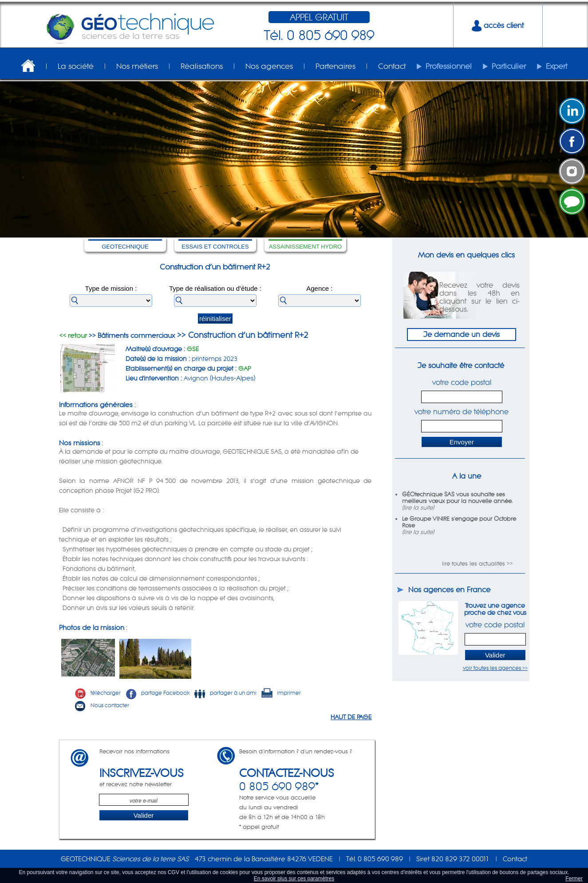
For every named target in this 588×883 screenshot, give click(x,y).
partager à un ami (225, 693)
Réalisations (202, 66)
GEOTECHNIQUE (125, 247)
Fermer (574, 879)
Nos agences (269, 66)
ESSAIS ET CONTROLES (215, 247)
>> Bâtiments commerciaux (131, 335)
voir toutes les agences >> (495, 668)
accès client (498, 25)
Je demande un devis (462, 334)
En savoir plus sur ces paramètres (294, 879)
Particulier (509, 66)
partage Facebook (157, 693)
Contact (392, 66)
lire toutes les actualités (474, 564)
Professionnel (449, 66)
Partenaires (335, 66)
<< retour (73, 335)
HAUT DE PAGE (351, 717)
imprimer (281, 693)
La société (76, 66)
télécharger (98, 693)
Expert (556, 66)
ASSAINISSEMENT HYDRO (305, 247)
